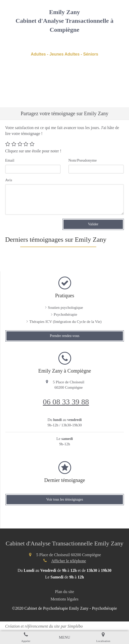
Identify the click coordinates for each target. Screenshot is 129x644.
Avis (9, 180)
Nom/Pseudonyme (83, 160)
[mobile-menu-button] (64, 637)
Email (10, 160)
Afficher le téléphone (69, 561)
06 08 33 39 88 (66, 402)
